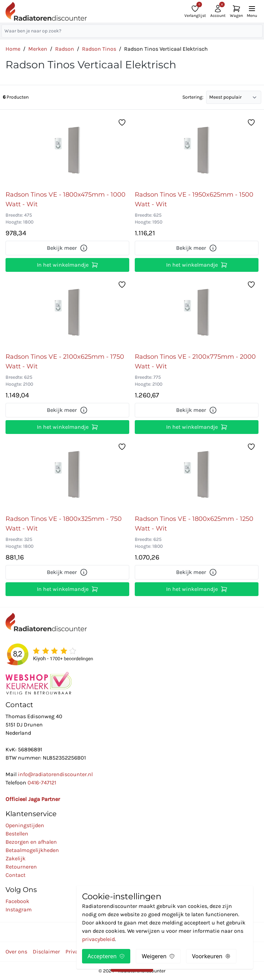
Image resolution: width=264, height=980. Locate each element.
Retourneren (21, 867)
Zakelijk (16, 858)
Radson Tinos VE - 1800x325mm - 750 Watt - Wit (64, 524)
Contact (16, 875)
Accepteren (106, 956)
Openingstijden (25, 825)
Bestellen (17, 834)
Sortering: (193, 97)
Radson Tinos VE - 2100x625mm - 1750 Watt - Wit (65, 362)
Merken (38, 49)
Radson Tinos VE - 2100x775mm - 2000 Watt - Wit (195, 362)
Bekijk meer (67, 248)
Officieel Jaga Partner (33, 799)
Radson (65, 49)
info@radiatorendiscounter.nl (55, 774)
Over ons (16, 952)
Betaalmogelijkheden (32, 850)
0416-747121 (42, 783)
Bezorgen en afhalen (31, 842)
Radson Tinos (99, 49)
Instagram (19, 909)
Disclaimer (46, 952)
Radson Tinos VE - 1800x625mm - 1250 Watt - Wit (194, 524)
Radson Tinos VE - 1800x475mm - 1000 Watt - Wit (65, 199)
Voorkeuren (211, 956)
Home (13, 49)
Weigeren (158, 956)
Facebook (17, 901)
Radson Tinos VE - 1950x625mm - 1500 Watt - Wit (194, 199)
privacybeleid (98, 939)
